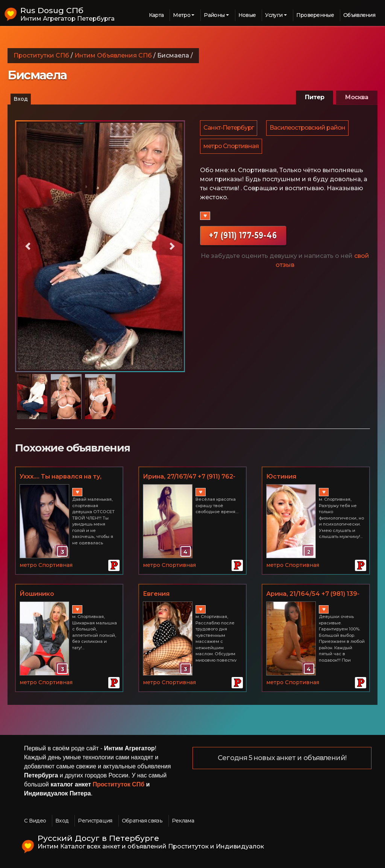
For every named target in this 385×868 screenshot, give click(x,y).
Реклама (183, 821)
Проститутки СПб (41, 55)
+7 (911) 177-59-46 (243, 238)
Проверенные (315, 15)
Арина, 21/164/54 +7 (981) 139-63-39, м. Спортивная (313, 594)
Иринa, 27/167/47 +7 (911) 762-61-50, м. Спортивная (189, 477)
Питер (315, 97)
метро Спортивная (231, 148)
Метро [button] (182, 15)
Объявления (359, 15)
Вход (21, 99)
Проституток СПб (119, 784)
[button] (28, 246)
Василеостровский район (308, 128)
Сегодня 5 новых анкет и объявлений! (282, 758)
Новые (247, 15)
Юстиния (281, 476)
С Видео (35, 821)
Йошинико (37, 594)
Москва (357, 97)
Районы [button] (214, 15)
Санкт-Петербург (229, 128)
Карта (156, 15)
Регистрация (95, 821)
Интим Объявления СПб (113, 55)
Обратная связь (142, 821)
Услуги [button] (274, 15)
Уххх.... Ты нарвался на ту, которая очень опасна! (61, 477)
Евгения (156, 594)
